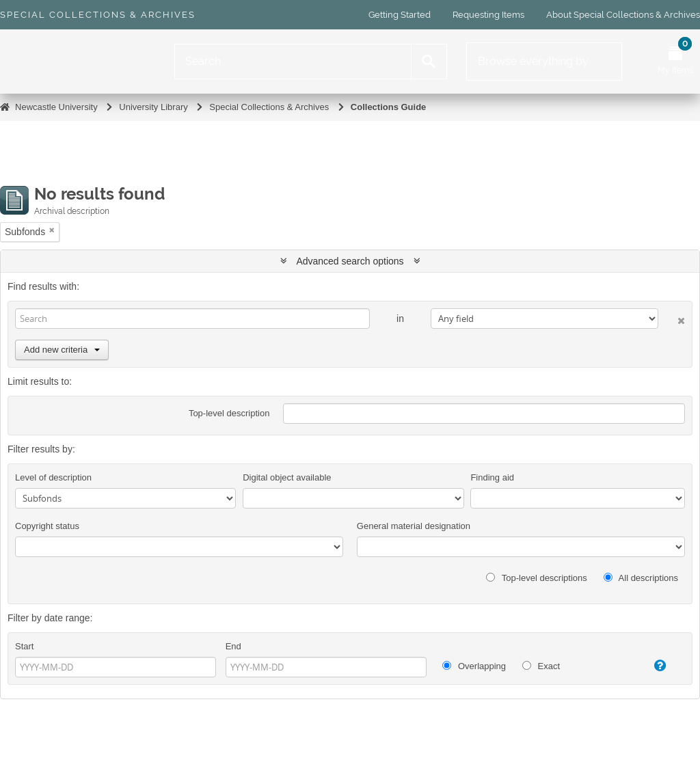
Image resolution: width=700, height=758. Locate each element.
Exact (541, 666)
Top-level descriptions (536, 578)
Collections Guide (389, 107)
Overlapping (474, 666)
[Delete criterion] (672, 318)
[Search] (293, 62)
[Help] (652, 666)
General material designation (414, 526)
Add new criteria (62, 350)
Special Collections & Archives (98, 15)
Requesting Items (488, 15)
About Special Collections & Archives (623, 15)
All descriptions (641, 578)
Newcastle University (56, 107)
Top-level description (229, 413)
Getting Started (400, 15)
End (233, 646)
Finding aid (492, 477)
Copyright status (47, 526)
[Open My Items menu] (675, 62)
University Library (153, 107)
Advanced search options (350, 261)
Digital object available (287, 477)
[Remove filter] (52, 230)
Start (24, 646)
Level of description (53, 477)
